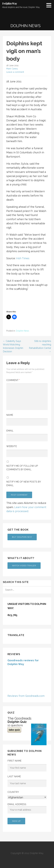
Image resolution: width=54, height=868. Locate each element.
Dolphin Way (10, 3)
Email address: (27, 808)
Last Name (14, 776)
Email (10, 431)
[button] (50, 5)
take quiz (14, 730)
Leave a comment (15, 72)
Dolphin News (23, 331)
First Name (14, 761)
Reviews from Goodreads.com (26, 696)
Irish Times (23, 258)
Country (13, 792)
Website (12, 446)
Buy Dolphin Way (22, 537)
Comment (13, 380)
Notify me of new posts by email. (24, 484)
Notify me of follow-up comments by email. (22, 468)
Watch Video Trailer (24, 566)
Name (10, 415)
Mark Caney (12, 69)
